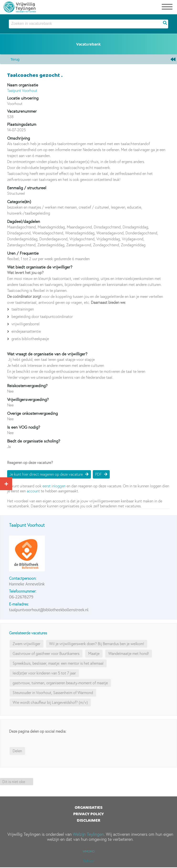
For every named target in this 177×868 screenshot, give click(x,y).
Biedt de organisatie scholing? (34, 441)
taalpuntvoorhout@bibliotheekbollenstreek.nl (49, 610)
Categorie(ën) (19, 202)
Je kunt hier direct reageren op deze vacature (46, 474)
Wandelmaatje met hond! (129, 653)
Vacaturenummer (22, 111)
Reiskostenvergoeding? (27, 386)
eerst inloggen (54, 486)
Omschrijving (18, 138)
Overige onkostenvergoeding (32, 413)
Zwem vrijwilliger (26, 644)
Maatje (94, 653)
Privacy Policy (88, 814)
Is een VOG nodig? (24, 427)
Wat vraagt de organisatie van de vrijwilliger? (47, 354)
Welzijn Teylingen (88, 834)
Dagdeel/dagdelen (24, 221)
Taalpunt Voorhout (22, 90)
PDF (98, 474)
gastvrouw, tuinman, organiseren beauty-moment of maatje (60, 683)
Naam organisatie (23, 85)
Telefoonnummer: (23, 591)
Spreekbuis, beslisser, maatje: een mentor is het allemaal (58, 663)
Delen (17, 751)
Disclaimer (89, 820)
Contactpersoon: (23, 578)
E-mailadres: (19, 604)
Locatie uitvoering (23, 98)
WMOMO (89, 851)
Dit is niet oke (14, 782)
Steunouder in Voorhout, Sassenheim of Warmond (53, 693)
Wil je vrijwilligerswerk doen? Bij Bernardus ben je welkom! (97, 644)
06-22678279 (21, 597)
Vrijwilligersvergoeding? (28, 399)
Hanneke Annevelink (27, 584)
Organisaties (89, 807)
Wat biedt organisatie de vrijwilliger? (40, 267)
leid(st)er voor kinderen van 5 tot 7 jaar (44, 673)
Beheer (89, 861)
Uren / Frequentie (23, 253)
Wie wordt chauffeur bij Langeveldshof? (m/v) (50, 702)
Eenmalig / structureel (27, 188)
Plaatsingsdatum (22, 124)
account (33, 491)
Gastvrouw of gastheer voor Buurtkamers (46, 653)
